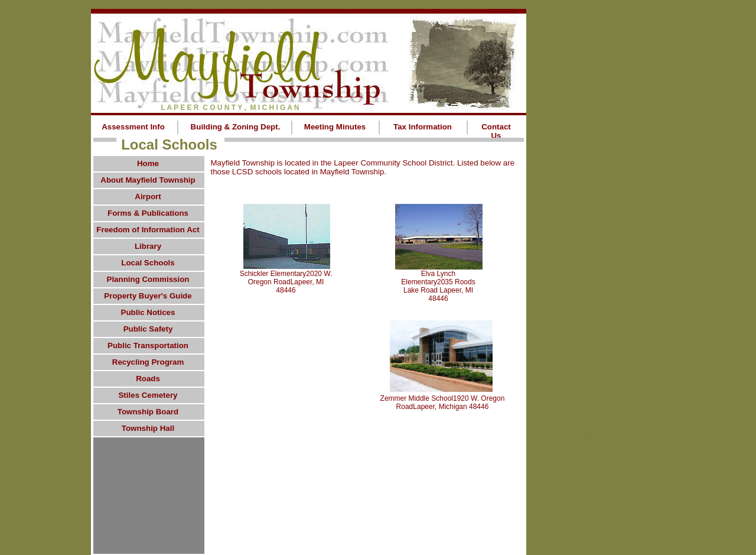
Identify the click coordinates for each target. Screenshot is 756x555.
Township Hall (148, 428)
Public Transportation (148, 345)
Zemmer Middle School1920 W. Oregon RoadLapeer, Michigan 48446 (443, 403)
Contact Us (496, 131)
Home (148, 163)
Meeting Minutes (335, 127)
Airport (148, 197)
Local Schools (148, 263)
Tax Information (423, 127)
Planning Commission (148, 279)
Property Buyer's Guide (148, 296)
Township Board (148, 412)
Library (148, 246)
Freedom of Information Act (148, 230)
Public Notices (148, 312)
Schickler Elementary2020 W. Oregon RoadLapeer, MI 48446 (286, 282)
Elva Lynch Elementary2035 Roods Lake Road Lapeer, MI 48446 (438, 286)
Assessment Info (133, 127)
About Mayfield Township (148, 180)
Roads (148, 379)
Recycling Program (148, 362)
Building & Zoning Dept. (236, 127)
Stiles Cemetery (148, 395)
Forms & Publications (148, 213)
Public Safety (148, 329)
